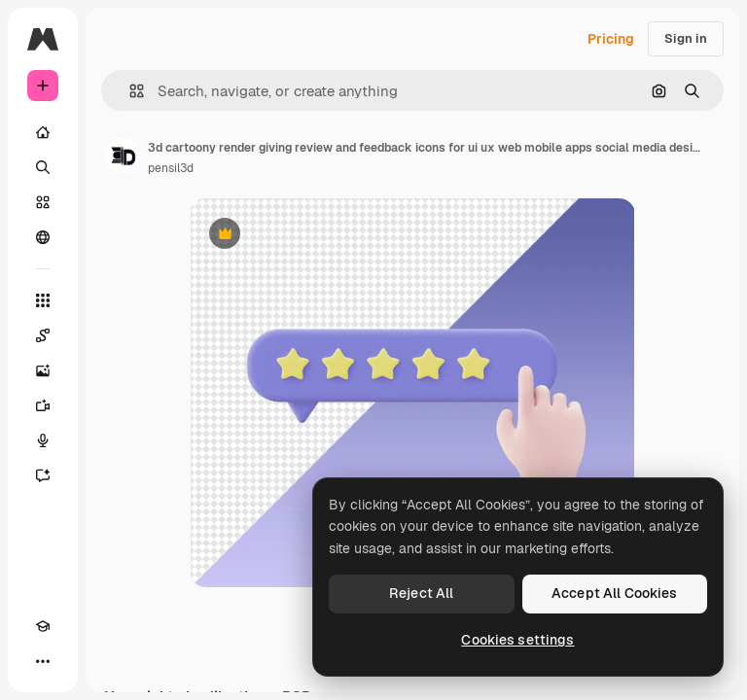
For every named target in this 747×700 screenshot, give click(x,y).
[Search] (43, 167)
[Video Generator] (43, 405)
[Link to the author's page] (123, 156)
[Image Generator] (43, 370)
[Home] (43, 132)
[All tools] (43, 300)
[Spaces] (43, 335)
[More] (43, 661)
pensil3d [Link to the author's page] (171, 168)
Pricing (611, 39)
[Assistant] (43, 475)
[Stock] (43, 202)
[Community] (43, 237)
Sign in (686, 38)
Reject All (421, 593)
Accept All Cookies (615, 593)
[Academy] (43, 626)
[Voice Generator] (43, 440)
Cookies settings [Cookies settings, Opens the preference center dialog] (517, 640)
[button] (129, 91)
